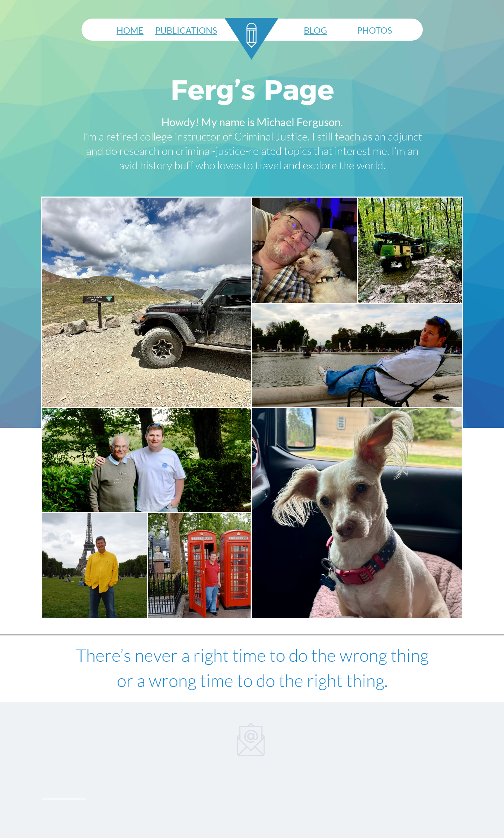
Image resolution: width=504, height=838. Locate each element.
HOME (130, 30)
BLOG (315, 30)
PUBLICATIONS (186, 30)
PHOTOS (374, 30)
